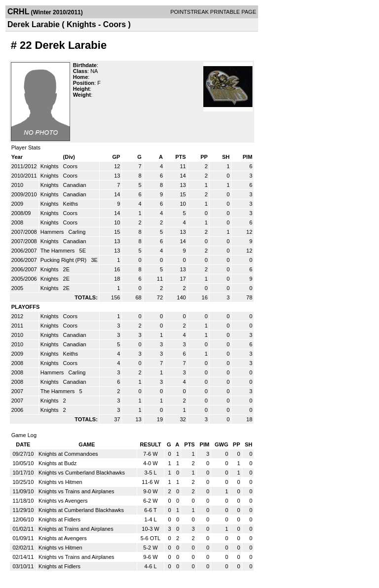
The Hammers (58, 251)
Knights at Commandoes (68, 454)
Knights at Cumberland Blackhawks (81, 510)
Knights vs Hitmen (60, 482)
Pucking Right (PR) (64, 260)
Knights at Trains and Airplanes (76, 529)
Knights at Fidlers (59, 519)
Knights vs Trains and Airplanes (76, 491)
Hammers (53, 232)
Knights (50, 166)
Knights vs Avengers (63, 501)
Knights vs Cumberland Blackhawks (82, 473)
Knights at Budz (57, 463)
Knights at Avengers (63, 538)
